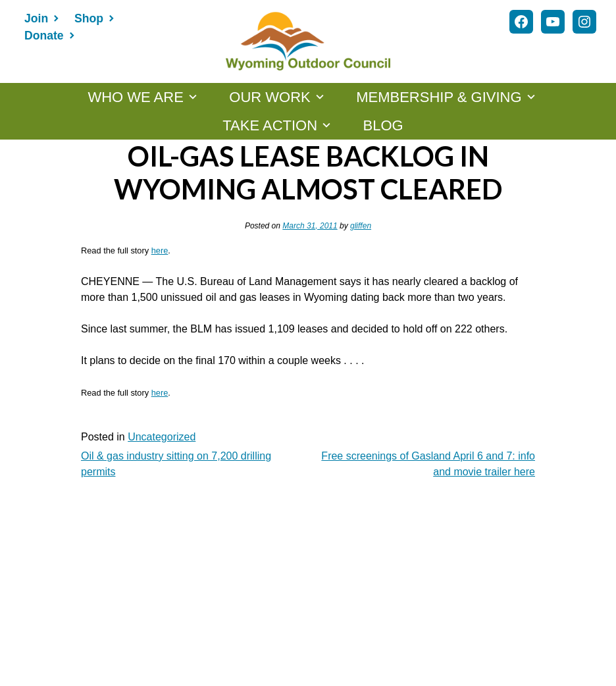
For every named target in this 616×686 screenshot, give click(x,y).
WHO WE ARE (135, 97)
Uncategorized (162, 437)
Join (36, 18)
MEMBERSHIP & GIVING (439, 97)
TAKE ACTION (270, 125)
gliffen (361, 226)
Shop (89, 18)
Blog (383, 125)
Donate (44, 36)
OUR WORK (269, 97)
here (160, 251)
